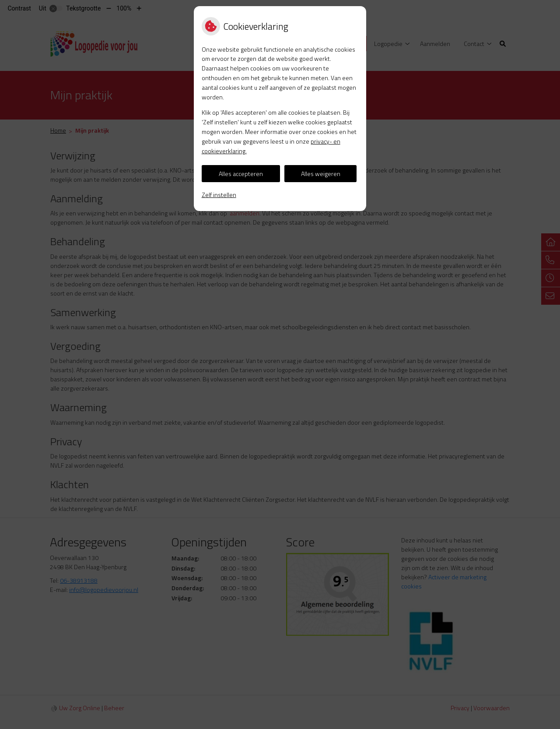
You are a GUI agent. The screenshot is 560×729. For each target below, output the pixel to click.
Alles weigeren (321, 174)
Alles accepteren (241, 174)
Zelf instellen (219, 195)
